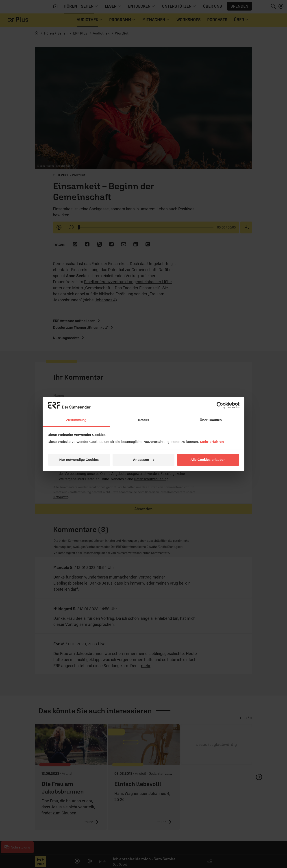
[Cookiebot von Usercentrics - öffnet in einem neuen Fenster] (220, 405)
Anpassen (144, 460)
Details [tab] (143, 420)
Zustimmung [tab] (76, 420)
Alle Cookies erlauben (208, 460)
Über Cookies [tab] (211, 420)
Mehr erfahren (212, 442)
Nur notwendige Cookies (79, 460)
